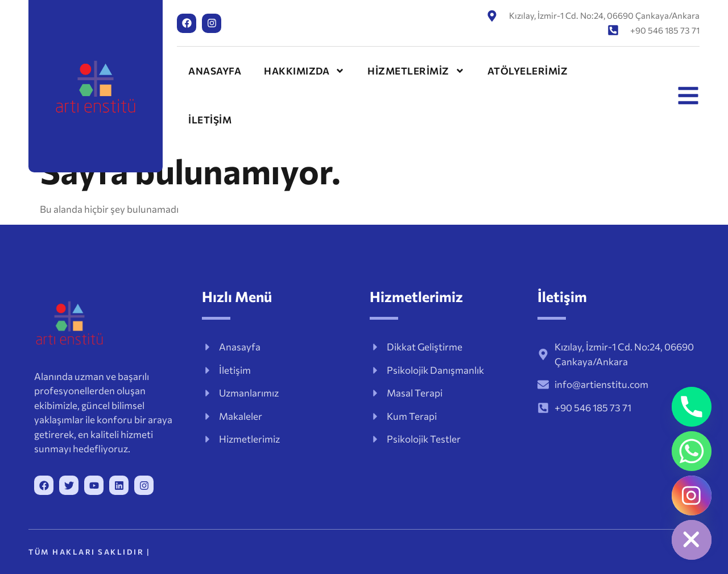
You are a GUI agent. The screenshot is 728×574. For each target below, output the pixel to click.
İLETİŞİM (210, 120)
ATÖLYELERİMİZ (528, 71)
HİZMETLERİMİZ (416, 71)
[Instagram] (692, 495)
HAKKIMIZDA (304, 71)
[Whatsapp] (692, 451)
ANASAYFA (215, 71)
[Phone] (692, 407)
